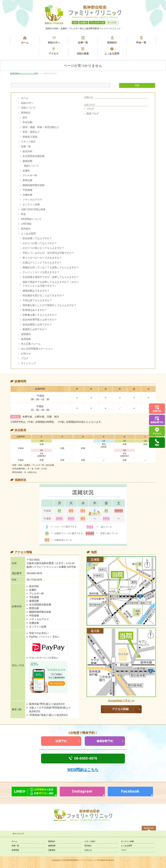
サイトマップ (28, 363)
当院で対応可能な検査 (33, 209)
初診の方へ (27, 103)
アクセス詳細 (120, 709)
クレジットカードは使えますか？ (41, 272)
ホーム (25, 98)
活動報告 (52, 850)
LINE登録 (26, 224)
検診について (31, 166)
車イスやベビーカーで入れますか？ (42, 258)
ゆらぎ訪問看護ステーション (37, 349)
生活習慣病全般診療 (34, 156)
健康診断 (27, 161)
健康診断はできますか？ (36, 291)
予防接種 (27, 190)
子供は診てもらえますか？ (37, 300)
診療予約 (61, 741)
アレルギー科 (30, 175)
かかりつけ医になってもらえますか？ (43, 248)
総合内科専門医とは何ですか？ (40, 320)
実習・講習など (31, 132)
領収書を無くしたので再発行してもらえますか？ (50, 305)
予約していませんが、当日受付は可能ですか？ (48, 253)
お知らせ (26, 353)
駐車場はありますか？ (35, 310)
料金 (23, 214)
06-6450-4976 (86, 758)
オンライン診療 (31, 204)
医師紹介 (26, 113)
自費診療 (27, 195)
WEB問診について (31, 219)
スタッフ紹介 (28, 142)
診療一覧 (26, 146)
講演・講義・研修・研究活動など (41, 127)
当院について (28, 108)
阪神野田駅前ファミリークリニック (82, 860)
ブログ (25, 358)
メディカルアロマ (32, 200)
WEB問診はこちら (83, 770)
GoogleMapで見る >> (121, 701)
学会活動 (27, 122)
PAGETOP (149, 828)
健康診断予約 (105, 741)
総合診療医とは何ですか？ (37, 325)
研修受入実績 (30, 137)
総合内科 (27, 151)
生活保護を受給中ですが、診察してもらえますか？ (51, 277)
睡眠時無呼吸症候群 (34, 185)
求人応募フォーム (31, 344)
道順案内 (26, 334)
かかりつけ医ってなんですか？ (40, 243)
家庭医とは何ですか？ (35, 329)
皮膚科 (26, 171)
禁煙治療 (27, 180)
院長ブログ (93, 114)
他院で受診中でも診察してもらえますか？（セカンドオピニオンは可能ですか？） (51, 284)
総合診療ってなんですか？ (37, 238)
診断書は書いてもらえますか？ (40, 315)
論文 (25, 117)
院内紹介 (26, 229)
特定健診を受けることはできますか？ (43, 295)
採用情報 (26, 339)
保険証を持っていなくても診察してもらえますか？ (51, 267)
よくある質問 (28, 234)
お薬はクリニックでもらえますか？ (42, 263)
